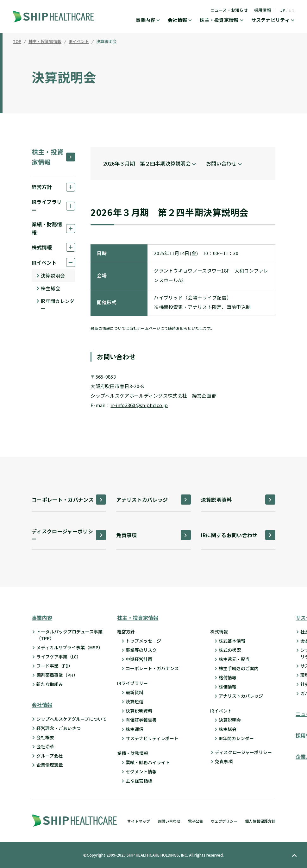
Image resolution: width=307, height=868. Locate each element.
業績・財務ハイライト (148, 762)
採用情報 (263, 10)
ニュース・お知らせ (229, 10)
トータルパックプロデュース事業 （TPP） (69, 635)
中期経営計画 (139, 659)
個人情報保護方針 (260, 821)
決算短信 (135, 701)
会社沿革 (45, 746)
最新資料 (135, 692)
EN (291, 10)
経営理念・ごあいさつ (59, 728)
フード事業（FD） (55, 666)
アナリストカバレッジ (241, 696)
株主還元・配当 (234, 659)
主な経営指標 (139, 781)
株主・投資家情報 (219, 20)
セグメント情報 (141, 771)
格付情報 (228, 677)
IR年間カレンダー (58, 305)
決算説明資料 (139, 711)
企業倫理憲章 (50, 765)
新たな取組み (50, 684)
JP (283, 10)
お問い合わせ (169, 821)
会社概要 (45, 737)
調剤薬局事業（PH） (57, 675)
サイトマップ (139, 821)
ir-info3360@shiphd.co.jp (139, 405)
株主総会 (50, 288)
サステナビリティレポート (152, 738)
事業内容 (145, 20)
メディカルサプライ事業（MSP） (70, 647)
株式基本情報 (232, 641)
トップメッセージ (143, 641)
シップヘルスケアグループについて (72, 719)
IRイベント (79, 42)
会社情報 (177, 20)
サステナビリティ (270, 20)
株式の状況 (230, 650)
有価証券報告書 (141, 720)
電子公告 (196, 821)
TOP (17, 42)
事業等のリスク (141, 650)
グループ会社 (50, 756)
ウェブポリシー (224, 821)
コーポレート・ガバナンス (152, 668)
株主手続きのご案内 (239, 668)
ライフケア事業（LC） (59, 657)
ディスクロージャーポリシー (243, 752)
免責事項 (224, 761)
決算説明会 (107, 42)
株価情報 (228, 687)
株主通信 (135, 729)
